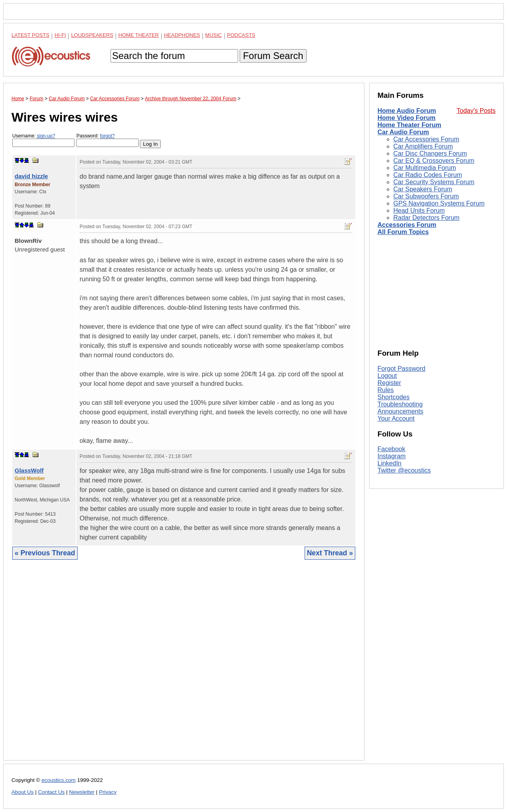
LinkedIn (390, 463)
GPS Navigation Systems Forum (439, 203)
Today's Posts (476, 111)
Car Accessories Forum (426, 139)
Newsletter (82, 792)
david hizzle (31, 176)
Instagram (392, 456)
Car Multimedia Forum (425, 168)
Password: (108, 140)
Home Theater (139, 35)
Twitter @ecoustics (404, 470)
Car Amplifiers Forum (423, 146)
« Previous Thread (45, 553)
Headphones (182, 35)
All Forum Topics (403, 232)
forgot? (107, 136)
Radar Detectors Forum (426, 218)
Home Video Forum (406, 118)
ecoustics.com (59, 780)
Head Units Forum (419, 211)
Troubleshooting (400, 404)
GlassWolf (29, 470)
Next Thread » (330, 553)
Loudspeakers (92, 35)
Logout (387, 376)
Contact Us (51, 792)
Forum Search (273, 56)
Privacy (108, 792)
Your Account (396, 418)
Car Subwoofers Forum (426, 196)
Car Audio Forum (403, 132)
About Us (23, 792)
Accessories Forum (407, 225)
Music (213, 35)
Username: (43, 140)
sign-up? (46, 136)
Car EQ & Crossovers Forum (434, 161)
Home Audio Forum (407, 111)
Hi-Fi (60, 35)
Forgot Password (401, 369)
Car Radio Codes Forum (428, 175)
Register (389, 383)
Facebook (391, 449)
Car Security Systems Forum (434, 182)
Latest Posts (30, 35)
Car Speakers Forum (423, 189)
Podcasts (241, 35)
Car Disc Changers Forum (430, 153)
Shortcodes (394, 397)
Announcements (400, 411)
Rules (386, 390)
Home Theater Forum (409, 125)
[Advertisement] (184, 666)
